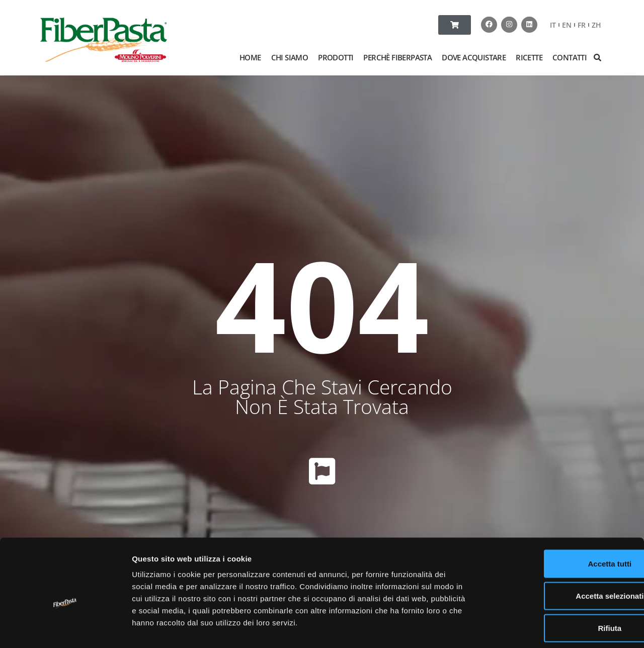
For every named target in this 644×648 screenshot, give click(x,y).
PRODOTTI (336, 57)
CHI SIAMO (290, 57)
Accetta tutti (560, 517)
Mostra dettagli (529, 628)
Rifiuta (560, 582)
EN (567, 25)
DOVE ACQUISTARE (474, 57)
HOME (250, 57)
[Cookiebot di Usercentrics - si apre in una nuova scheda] (65, 628)
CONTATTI (570, 57)
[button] (598, 57)
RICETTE (529, 57)
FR (582, 25)
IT (553, 25)
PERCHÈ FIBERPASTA (397, 57)
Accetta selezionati (560, 550)
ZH (596, 25)
